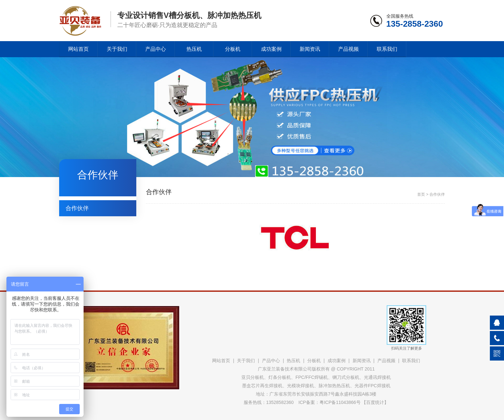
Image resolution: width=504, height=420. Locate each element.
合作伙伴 (77, 208)
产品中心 (156, 49)
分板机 (233, 49)
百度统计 (375, 402)
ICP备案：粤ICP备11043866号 (330, 402)
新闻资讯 (310, 49)
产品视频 (348, 49)
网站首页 (78, 49)
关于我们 (117, 49)
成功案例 (271, 49)
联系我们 (387, 49)
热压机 (194, 49)
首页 (421, 194)
